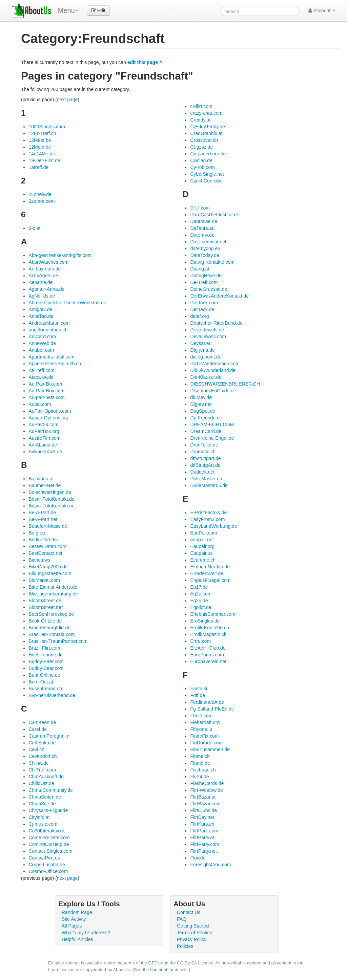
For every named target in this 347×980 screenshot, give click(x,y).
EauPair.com (203, 533)
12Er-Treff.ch (42, 133)
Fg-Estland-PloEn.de (212, 709)
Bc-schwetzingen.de (50, 492)
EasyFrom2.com (207, 519)
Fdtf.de (198, 695)
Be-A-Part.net (43, 519)
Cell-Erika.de (42, 743)
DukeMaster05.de (209, 485)
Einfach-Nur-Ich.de (210, 567)
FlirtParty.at (202, 837)
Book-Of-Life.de (45, 621)
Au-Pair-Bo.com (45, 384)
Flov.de (198, 858)
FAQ (182, 919)
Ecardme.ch (203, 560)
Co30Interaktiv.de (47, 831)
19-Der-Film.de (44, 160)
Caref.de (38, 729)
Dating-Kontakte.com (212, 262)
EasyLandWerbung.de (213, 526)
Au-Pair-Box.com (46, 391)
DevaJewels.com (208, 336)
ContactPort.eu (44, 858)
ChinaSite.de (42, 804)
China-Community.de (50, 790)
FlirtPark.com (204, 831)
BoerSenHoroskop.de (51, 614)
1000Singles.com (47, 127)
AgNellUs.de (42, 296)
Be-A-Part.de (42, 513)
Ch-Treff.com (42, 770)
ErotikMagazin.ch (208, 634)
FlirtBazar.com (205, 804)
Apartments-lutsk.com (51, 357)
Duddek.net (202, 472)
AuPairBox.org (44, 431)
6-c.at (34, 228)
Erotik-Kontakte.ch (209, 628)
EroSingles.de (205, 621)
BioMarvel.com (44, 580)
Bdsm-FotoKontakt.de (51, 499)
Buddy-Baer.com (46, 661)
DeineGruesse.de (209, 289)
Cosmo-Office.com (48, 871)
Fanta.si (199, 689)
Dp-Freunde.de (206, 418)
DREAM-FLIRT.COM (212, 424)
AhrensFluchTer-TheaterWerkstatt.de (67, 303)
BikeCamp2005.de (48, 567)
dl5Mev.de (201, 397)
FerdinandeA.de (207, 702)
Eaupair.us (201, 553)
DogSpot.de (203, 411)
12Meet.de (40, 147)
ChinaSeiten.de (45, 797)
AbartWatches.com (48, 262)
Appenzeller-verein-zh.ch (55, 364)
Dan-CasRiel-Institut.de (215, 215)
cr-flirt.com (201, 106)
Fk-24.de (199, 777)
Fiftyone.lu (201, 729)
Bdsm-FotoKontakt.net (52, 506)
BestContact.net (45, 553)
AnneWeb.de (42, 343)
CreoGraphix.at (206, 133)
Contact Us (189, 912)
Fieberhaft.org (205, 722)
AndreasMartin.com (49, 323)
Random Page (77, 912)
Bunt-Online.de (44, 675)
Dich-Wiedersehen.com (215, 364)
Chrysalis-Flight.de (48, 810)
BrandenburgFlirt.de (49, 628)
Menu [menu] (68, 10)
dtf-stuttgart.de (205, 458)
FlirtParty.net (203, 851)
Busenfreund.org (46, 689)
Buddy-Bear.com (46, 668)
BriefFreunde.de (45, 655)
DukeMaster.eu (206, 479)
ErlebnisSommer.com (213, 614)
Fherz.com (201, 716)
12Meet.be (40, 140)
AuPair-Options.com (50, 411)
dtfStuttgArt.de (205, 465)
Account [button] (322, 10)
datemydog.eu (205, 248)
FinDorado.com (206, 743)
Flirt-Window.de (206, 790)
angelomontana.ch (48, 330)
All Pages (72, 926)
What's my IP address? (86, 933)
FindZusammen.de (210, 749)
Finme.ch (200, 756)
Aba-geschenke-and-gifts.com (60, 255)
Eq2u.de (199, 601)
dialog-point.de (206, 357)
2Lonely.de (40, 194)
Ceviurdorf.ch (43, 756)
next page (67, 100)
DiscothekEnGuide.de (213, 391)
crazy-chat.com (206, 113)
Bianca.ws (39, 560)
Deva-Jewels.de (207, 330)
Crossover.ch (204, 140)
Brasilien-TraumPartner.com (58, 641)
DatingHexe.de (206, 276)
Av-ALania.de (43, 445)
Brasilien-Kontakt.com (52, 634)
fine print (159, 970)
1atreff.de (38, 167)
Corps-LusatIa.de (47, 865)
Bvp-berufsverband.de (52, 695)
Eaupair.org (202, 546)
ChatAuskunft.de (46, 777)
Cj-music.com (43, 824)
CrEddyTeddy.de (207, 127)
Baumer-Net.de (45, 485)
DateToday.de (205, 255)
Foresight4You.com (210, 865)
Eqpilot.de (201, 607)
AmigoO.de (40, 309)
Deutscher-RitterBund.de (216, 323)
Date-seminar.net (208, 242)
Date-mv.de (202, 235)
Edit (98, 10)
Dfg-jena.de (202, 350)
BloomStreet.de (45, 601)
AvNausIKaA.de (45, 452)
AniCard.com (42, 336)
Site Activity (74, 919)
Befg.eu (37, 533)
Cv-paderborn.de (208, 154)
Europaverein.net (208, 661)
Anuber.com (41, 350)
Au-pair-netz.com (47, 397)
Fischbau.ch (203, 770)
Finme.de (200, 763)
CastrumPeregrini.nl (49, 736)
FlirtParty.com (205, 844)
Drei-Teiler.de (204, 445)
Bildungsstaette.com (50, 573)
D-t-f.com (200, 208)
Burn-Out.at (41, 682)
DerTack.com (204, 303)
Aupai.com (40, 404)
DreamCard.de (206, 431)
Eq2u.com (201, 594)
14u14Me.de (42, 154)
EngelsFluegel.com (210, 580)
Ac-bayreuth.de (45, 269)
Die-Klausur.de (206, 377)
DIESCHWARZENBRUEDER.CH (225, 384)
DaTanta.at (202, 228)
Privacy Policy (192, 939)
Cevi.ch (36, 749)
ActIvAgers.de (43, 276)
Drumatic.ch (203, 452)
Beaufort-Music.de (48, 526)
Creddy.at (200, 120)
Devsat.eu (201, 343)
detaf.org (199, 316)
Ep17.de (199, 587)
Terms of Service (195, 933)
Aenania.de (40, 282)
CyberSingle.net (207, 174)
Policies (185, 946)
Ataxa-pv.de (41, 377)
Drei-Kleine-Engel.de (212, 438)
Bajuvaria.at (41, 479)
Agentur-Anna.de (46, 289)
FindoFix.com (204, 736)
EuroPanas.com (207, 655)
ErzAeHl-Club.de (208, 648)
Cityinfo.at (39, 817)
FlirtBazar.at (203, 797)
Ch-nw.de (38, 763)
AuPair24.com (43, 424)
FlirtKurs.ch (202, 824)
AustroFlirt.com (44, 438)
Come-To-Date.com (49, 837)
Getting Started (193, 926)
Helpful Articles (77, 939)
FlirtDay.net (202, 817)
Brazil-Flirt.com (44, 648)
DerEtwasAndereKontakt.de (219, 296)
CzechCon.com (206, 181)
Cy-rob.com (202, 167)
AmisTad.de (41, 316)
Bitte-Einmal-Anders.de (53, 587)
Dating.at (200, 269)
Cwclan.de (201, 160)
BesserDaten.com (47, 546)
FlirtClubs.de (203, 810)
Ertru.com (200, 641)
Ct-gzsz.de (201, 147)
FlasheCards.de (207, 783)
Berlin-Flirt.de (43, 540)
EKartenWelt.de (207, 573)
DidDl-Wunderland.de (213, 370)
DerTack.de (202, 309)
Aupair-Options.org (48, 418)
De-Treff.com (204, 282)
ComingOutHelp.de (49, 844)
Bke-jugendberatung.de (53, 594)
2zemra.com (42, 201)
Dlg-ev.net (201, 404)
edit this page (143, 62)
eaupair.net (202, 540)
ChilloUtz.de (41, 783)
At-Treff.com (41, 370)
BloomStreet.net (45, 607)
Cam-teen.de (42, 722)
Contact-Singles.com (50, 851)
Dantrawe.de (203, 221)
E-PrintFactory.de (208, 513)
